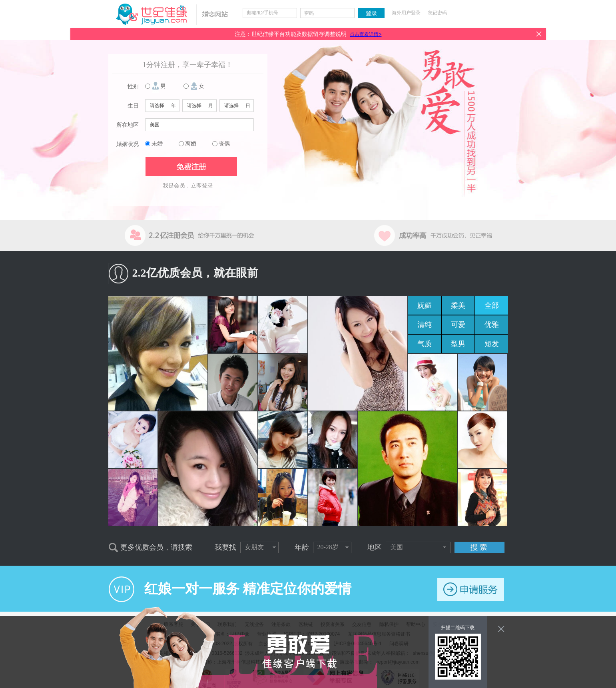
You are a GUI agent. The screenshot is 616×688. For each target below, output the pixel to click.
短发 (492, 344)
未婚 (157, 144)
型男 (458, 344)
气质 (425, 344)
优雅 (492, 325)
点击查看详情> (366, 34)
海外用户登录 (406, 13)
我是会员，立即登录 (188, 186)
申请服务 (471, 589)
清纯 (425, 325)
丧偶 (224, 144)
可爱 (458, 325)
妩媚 (425, 305)
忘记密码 (437, 13)
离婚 (191, 144)
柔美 (458, 305)
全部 (492, 305)
